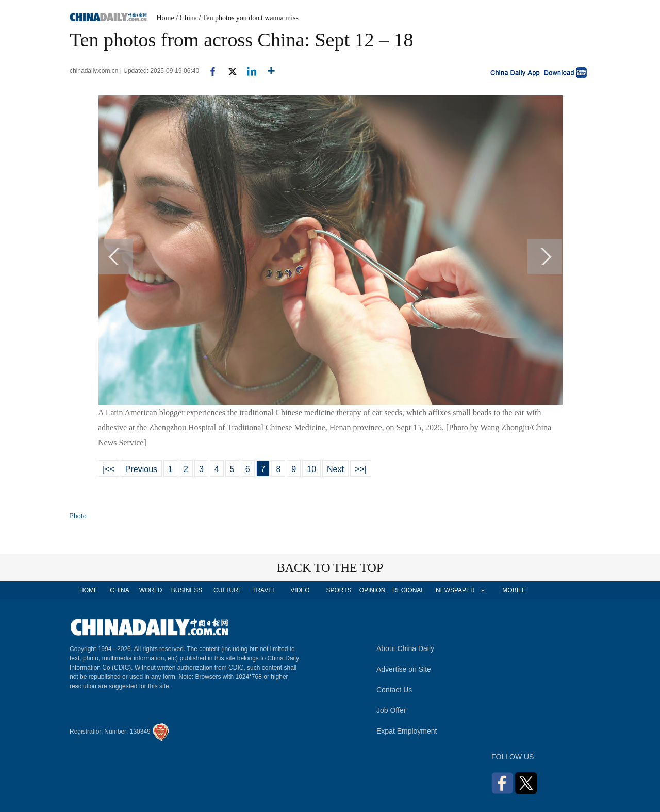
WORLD (151, 590)
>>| (361, 469)
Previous (141, 469)
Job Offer (391, 710)
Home (166, 18)
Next (335, 469)
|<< (109, 469)
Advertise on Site (404, 669)
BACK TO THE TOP (330, 567)
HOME (89, 590)
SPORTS (339, 590)
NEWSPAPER (455, 590)
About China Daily (405, 648)
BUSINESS (187, 590)
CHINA (119, 590)
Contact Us (394, 690)
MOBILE (514, 590)
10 (311, 469)
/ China (186, 18)
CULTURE (228, 590)
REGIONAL (408, 590)
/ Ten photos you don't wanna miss (249, 18)
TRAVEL (264, 590)
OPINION (373, 590)
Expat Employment (407, 731)
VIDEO (300, 590)
